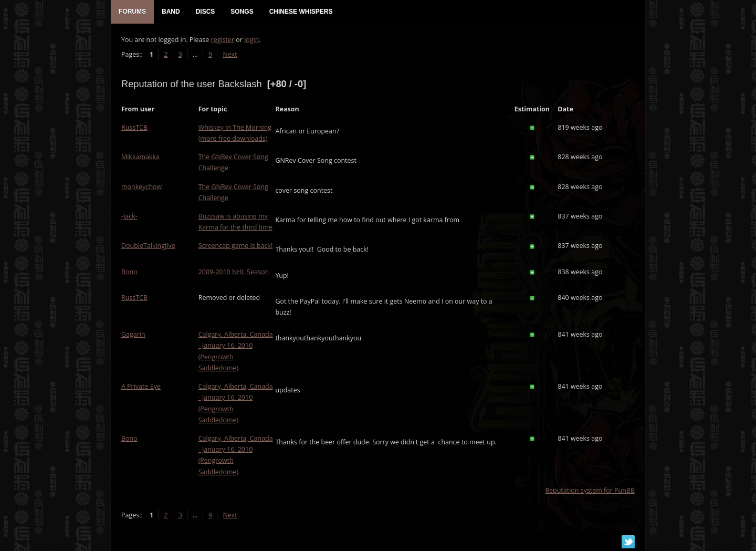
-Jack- (129, 216)
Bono (129, 272)
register (223, 40)
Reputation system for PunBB (590, 490)
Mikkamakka (140, 157)
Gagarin (133, 334)
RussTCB (134, 127)
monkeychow (141, 187)
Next (230, 54)
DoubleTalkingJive (148, 246)
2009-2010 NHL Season (234, 272)
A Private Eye (141, 386)
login (251, 40)
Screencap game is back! (236, 246)
